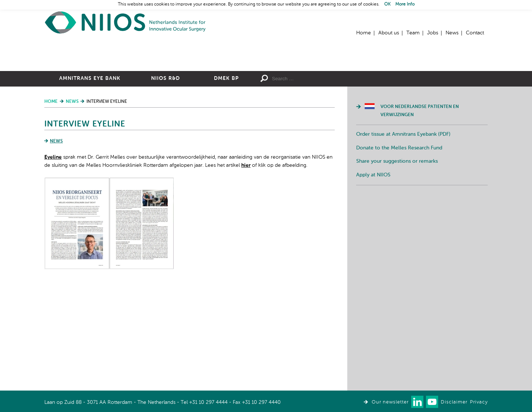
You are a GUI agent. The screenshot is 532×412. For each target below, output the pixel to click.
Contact (475, 33)
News (452, 33)
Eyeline (53, 238)
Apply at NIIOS (373, 256)
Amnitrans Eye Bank (90, 159)
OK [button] (387, 4)
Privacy (479, 402)
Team (413, 33)
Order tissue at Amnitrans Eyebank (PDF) (403, 215)
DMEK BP (226, 159)
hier (246, 246)
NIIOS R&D (166, 159)
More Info (405, 4)
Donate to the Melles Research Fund (399, 229)
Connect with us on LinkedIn (417, 402)
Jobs (433, 33)
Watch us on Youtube (432, 402)
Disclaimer (454, 402)
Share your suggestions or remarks (397, 242)
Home (126, 22)
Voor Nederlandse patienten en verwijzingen (420, 192)
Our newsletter (390, 402)
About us (389, 33)
